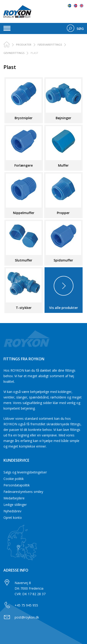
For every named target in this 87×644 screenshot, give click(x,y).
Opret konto (13, 518)
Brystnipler (24, 118)
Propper (63, 213)
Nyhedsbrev (12, 511)
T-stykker (24, 308)
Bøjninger (63, 118)
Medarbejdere (14, 498)
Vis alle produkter (64, 308)
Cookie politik (14, 479)
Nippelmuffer (24, 213)
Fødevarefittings (50, 45)
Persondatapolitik (17, 485)
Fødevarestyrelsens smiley (23, 492)
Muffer (63, 165)
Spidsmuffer (63, 260)
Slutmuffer (24, 260)
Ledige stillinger (15, 505)
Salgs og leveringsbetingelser (25, 472)
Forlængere (24, 165)
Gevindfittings (14, 53)
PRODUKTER (24, 45)
